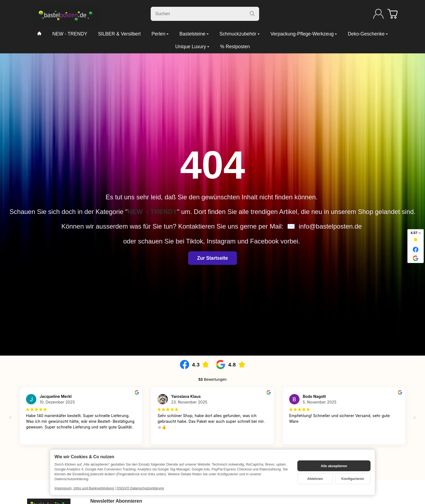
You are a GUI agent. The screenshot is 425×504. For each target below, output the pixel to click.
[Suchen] (205, 14)
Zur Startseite (212, 258)
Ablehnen (315, 479)
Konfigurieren (353, 479)
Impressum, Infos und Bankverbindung (84, 488)
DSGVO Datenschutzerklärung (140, 488)
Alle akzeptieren (334, 466)
